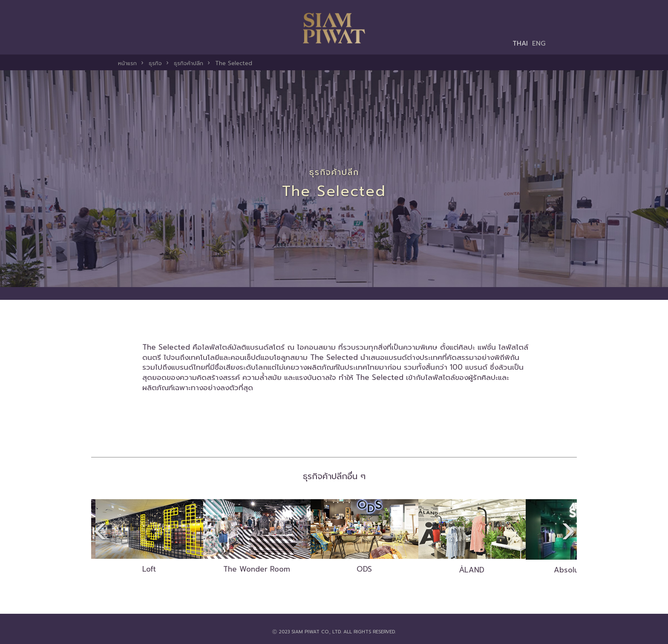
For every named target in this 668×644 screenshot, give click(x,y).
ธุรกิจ (155, 63)
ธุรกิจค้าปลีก (189, 63)
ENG (539, 43)
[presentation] (98, 533)
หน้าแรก (127, 63)
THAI (520, 43)
